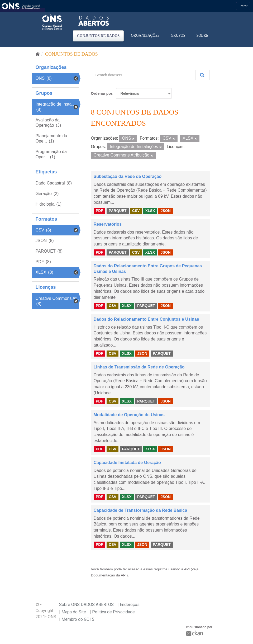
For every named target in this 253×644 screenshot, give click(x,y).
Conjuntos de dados (98, 36)
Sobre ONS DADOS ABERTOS (86, 605)
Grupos (178, 35)
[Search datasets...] (143, 75)
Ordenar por (102, 93)
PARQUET (118, 211)
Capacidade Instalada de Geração (127, 463)
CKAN (195, 633)
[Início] (38, 54)
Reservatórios (108, 224)
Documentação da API (109, 575)
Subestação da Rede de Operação (128, 176)
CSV (136, 211)
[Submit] (203, 75)
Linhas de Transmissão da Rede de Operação (139, 367)
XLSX (150, 211)
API (187, 569)
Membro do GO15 (78, 619)
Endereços (130, 605)
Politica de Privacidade (113, 612)
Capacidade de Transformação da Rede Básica (140, 510)
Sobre (202, 35)
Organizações (145, 35)
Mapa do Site (74, 612)
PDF (99, 211)
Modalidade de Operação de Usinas (129, 415)
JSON (166, 211)
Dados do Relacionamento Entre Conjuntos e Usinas (146, 319)
